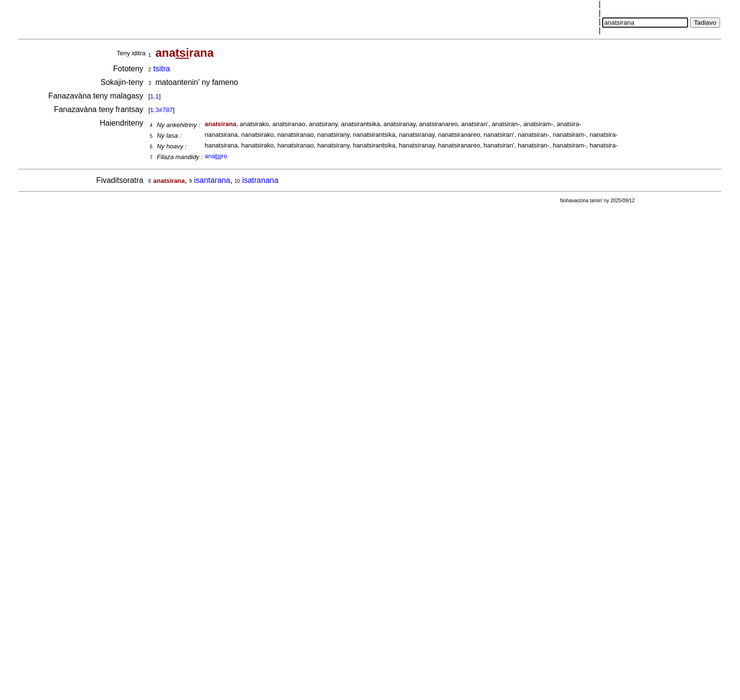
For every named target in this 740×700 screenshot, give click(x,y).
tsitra (162, 69)
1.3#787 (161, 110)
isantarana (212, 180)
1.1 (154, 96)
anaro (216, 156)
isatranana (260, 180)
